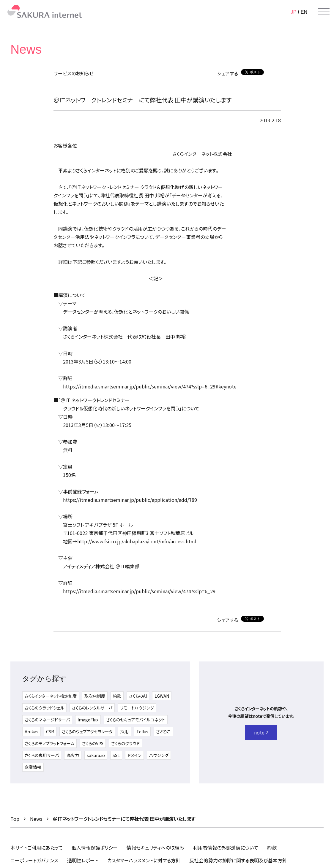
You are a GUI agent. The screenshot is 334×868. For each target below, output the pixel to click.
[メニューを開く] (324, 12)
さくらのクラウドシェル (44, 708)
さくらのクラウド (125, 743)
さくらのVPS (93, 743)
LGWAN (162, 696)
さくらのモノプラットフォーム (49, 743)
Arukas (31, 731)
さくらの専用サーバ (42, 755)
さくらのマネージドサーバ (47, 720)
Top (15, 819)
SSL (116, 755)
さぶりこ (163, 731)
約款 (117, 696)
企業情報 (33, 767)
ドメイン (134, 755)
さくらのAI (138, 696)
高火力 (73, 755)
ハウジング (159, 755)
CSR (50, 731)
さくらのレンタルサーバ (92, 708)
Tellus (142, 731)
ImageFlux (88, 720)
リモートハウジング (137, 708)
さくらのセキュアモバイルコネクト (136, 720)
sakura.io (96, 755)
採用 (125, 731)
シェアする (227, 73)
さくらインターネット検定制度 (51, 696)
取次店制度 (95, 696)
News (36, 819)
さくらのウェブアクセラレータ (87, 731)
